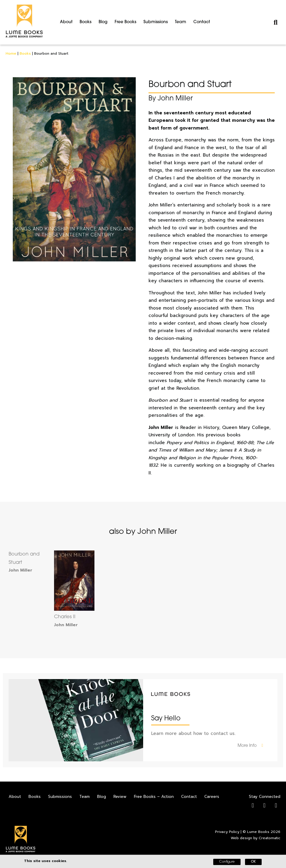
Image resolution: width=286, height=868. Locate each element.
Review (120, 797)
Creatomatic (270, 838)
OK (253, 862)
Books (86, 22)
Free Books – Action (154, 797)
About (66, 22)
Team (181, 22)
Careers (212, 797)
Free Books (125, 22)
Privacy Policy (227, 832)
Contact (202, 22)
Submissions (156, 22)
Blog (103, 22)
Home (11, 53)
